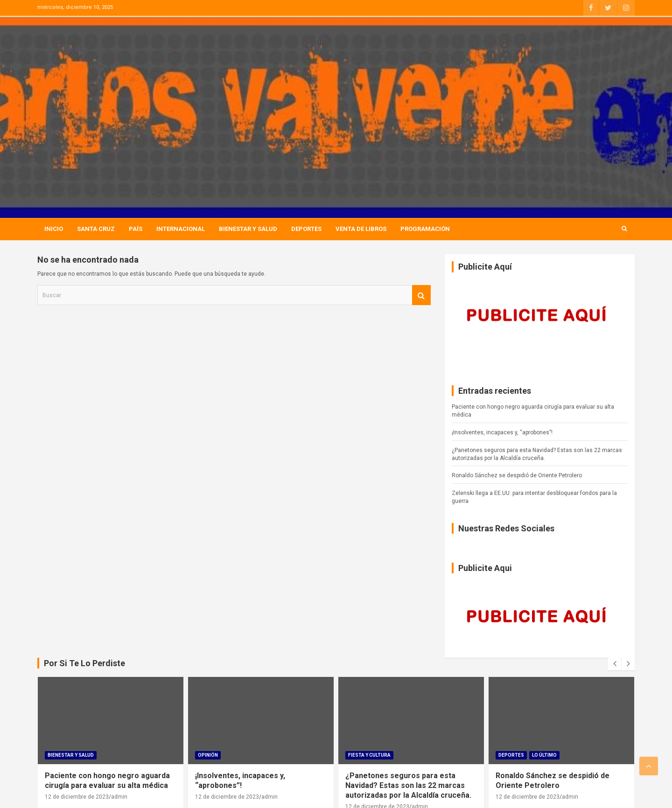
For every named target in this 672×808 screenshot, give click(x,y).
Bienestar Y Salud (248, 229)
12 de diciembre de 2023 (77, 797)
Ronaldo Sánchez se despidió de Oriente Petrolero (517, 475)
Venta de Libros (361, 229)
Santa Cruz (96, 229)
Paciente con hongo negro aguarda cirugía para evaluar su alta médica (107, 780)
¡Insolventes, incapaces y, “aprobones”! (502, 432)
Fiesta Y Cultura (369, 755)
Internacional (181, 229)
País (136, 229)
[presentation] (615, 664)
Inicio (54, 229)
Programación (425, 229)
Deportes (306, 229)
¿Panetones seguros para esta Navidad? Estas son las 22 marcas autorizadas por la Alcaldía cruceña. (408, 785)
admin (119, 797)
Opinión (208, 755)
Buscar (421, 295)
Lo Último (544, 755)
